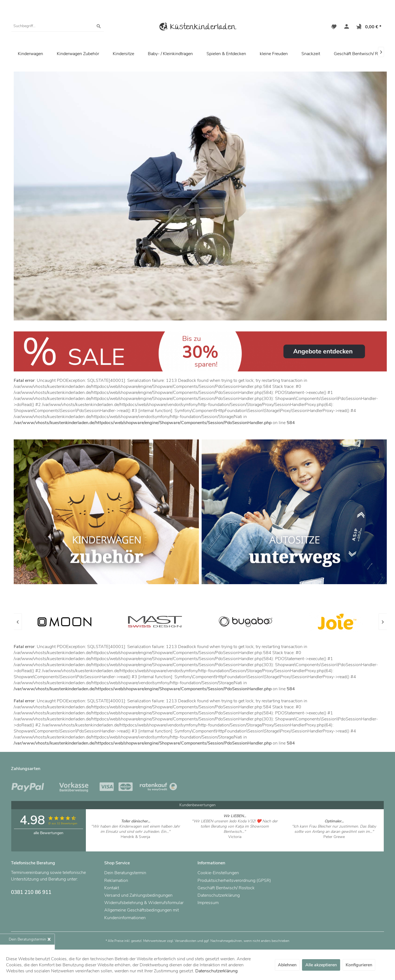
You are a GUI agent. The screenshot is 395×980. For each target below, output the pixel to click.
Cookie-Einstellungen (218, 873)
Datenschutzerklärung (219, 895)
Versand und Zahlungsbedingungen (138, 895)
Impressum (208, 903)
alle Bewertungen (48, 833)
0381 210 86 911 (31, 892)
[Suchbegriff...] (58, 26)
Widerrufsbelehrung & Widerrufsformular (144, 903)
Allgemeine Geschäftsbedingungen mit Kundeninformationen (142, 914)
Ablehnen (287, 965)
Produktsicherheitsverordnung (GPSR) (234, 880)
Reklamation (116, 880)
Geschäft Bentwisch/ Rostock (226, 888)
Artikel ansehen (135, 842)
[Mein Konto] (345, 27)
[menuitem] (58, 26)
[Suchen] (99, 26)
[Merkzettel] (334, 27)
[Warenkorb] (368, 27)
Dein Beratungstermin (125, 873)
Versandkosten (186, 941)
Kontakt (112, 888)
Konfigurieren (359, 965)
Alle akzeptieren (321, 965)
